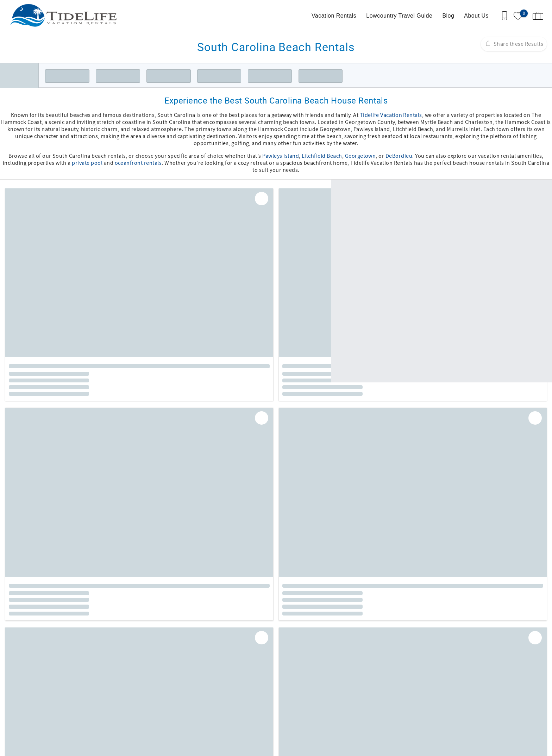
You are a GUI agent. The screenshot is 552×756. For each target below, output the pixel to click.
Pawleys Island (281, 156)
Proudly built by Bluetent (274, 747)
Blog (448, 16)
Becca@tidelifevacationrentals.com (72, 712)
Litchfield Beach (322, 156)
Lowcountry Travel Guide (399, 16)
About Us (476, 16)
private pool (87, 163)
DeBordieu (399, 156)
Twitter (299, 644)
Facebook (262, 644)
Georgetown (360, 156)
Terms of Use (298, 666)
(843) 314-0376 (46, 705)
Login (232, 747)
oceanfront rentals (138, 163)
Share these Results (518, 44)
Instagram (280, 644)
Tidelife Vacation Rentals (391, 115)
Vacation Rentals (334, 16)
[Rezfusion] (88, 727)
